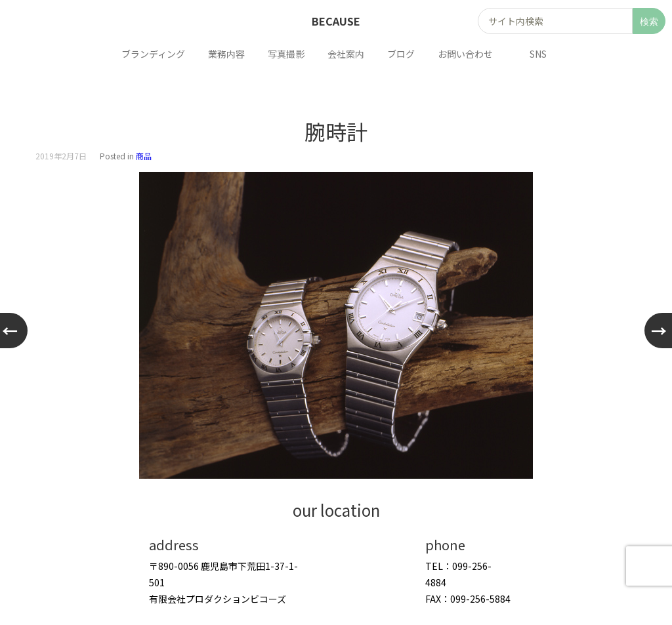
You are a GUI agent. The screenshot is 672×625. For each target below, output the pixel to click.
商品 (144, 156)
